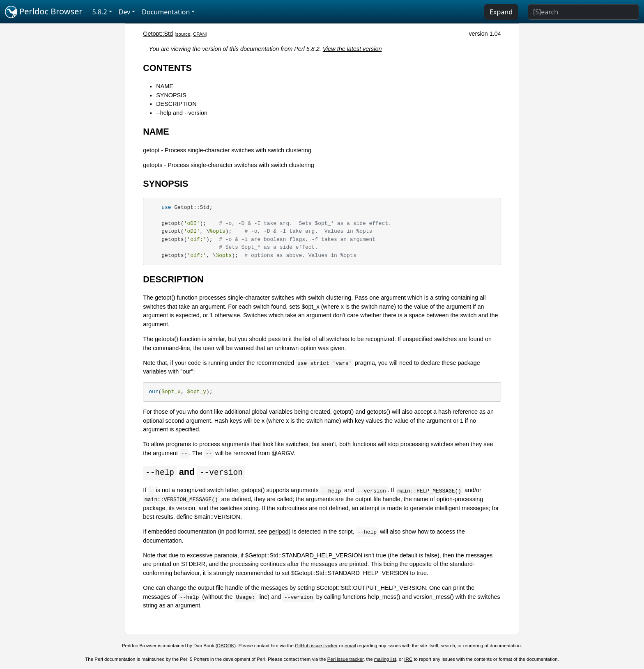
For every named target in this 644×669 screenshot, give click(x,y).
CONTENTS (167, 68)
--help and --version (182, 113)
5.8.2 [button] (100, 12)
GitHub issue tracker (316, 646)
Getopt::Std (158, 34)
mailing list (385, 660)
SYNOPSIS (171, 95)
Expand (501, 12)
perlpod (279, 532)
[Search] (583, 12)
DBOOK (226, 646)
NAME (165, 86)
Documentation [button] (166, 12)
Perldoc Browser (44, 12)
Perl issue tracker (345, 660)
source (183, 34)
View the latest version (352, 49)
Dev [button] (125, 12)
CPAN (199, 34)
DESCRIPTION (176, 104)
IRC (408, 660)
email (350, 646)
